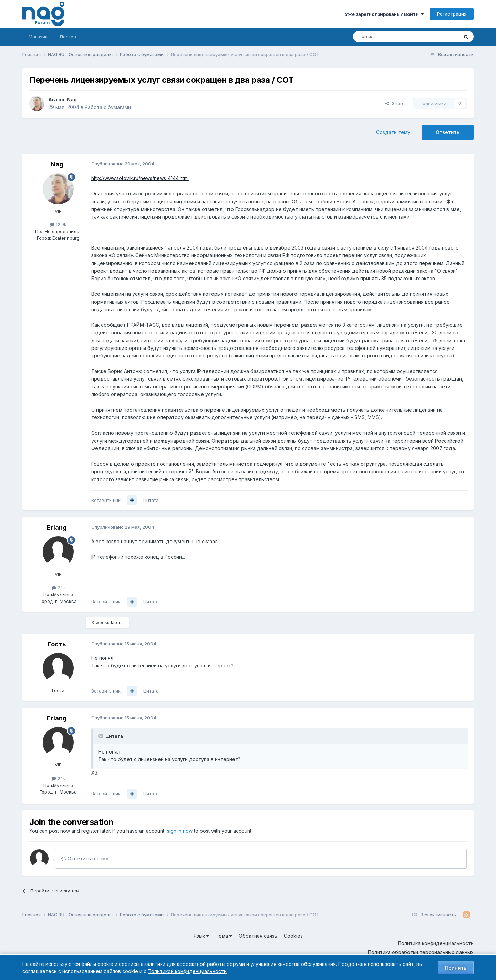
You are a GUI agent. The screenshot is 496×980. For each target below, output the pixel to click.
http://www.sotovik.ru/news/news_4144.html (140, 178)
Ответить (448, 132)
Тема (224, 936)
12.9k (58, 224)
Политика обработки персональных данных (421, 952)
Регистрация (452, 14)
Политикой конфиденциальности (187, 971)
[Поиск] (387, 37)
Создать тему (393, 132)
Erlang (57, 528)
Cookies (293, 936)
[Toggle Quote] (101, 736)
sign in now (180, 831)
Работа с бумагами (108, 107)
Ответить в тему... (86, 858)
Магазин (38, 37)
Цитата (151, 500)
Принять (456, 968)
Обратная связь (258, 936)
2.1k (58, 588)
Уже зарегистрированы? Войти (384, 14)
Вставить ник (106, 500)
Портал (68, 37)
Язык (201, 936)
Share (395, 103)
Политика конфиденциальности (436, 943)
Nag (72, 99)
